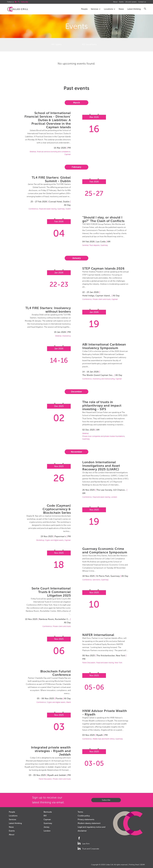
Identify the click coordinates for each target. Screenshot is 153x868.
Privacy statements (86, 819)
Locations (110, 9)
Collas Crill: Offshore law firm (18, 9)
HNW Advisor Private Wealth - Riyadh (105, 713)
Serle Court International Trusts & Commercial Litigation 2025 (51, 592)
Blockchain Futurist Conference (56, 673)
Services (96, 9)
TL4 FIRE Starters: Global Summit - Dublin (51, 179)
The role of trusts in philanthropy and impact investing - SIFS (102, 406)
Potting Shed (134, 865)
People (84, 9)
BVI (45, 816)
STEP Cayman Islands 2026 (103, 268)
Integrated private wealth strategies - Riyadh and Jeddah (51, 751)
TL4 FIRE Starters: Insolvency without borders (48, 310)
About (115, 2)
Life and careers (131, 2)
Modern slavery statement (89, 823)
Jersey (46, 827)
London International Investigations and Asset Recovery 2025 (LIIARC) (101, 466)
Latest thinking (134, 9)
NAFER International (98, 635)
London (47, 831)
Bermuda (48, 812)
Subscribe (106, 800)
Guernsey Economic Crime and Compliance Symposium (105, 550)
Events (121, 2)
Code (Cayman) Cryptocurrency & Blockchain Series (57, 509)
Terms (80, 812)
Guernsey (48, 823)
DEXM (142, 865)
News (121, 9)
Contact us (142, 2)
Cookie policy (84, 816)
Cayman (47, 819)
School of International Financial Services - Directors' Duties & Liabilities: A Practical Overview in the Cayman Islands (48, 120)
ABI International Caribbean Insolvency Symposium (104, 346)
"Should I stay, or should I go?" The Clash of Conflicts (103, 219)
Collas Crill (109, 865)
